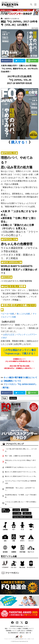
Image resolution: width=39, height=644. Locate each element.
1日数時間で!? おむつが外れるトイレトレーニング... (21, 467)
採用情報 (29, 631)
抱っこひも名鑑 (23, 314)
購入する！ (20, 142)
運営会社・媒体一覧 (25, 633)
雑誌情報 (13, 398)
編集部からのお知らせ (12, 19)
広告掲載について (28, 629)
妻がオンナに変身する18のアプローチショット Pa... (21, 472)
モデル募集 (17, 513)
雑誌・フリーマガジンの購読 (13, 629)
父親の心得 (27, 513)
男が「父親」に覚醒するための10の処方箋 (18, 456)
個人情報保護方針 (13, 633)
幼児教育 (25, 510)
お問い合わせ (21, 631)
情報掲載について (11, 631)
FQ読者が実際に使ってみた (22, 517)
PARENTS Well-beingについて (19, 626)
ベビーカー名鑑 (7, 314)
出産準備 (16, 510)
